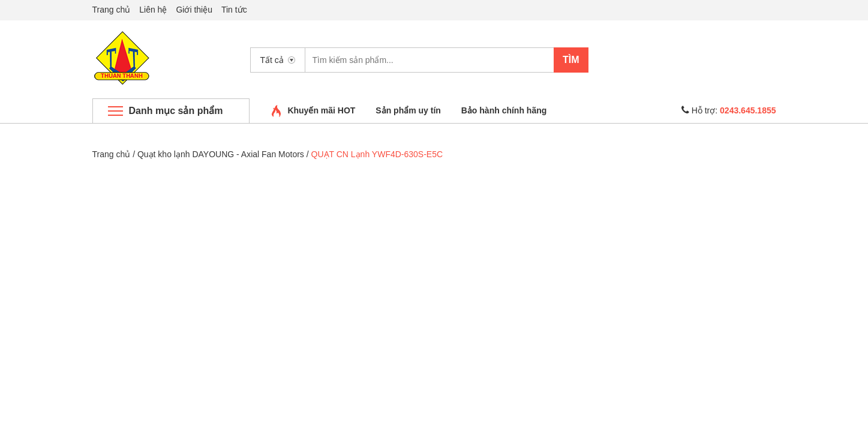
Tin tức (234, 10)
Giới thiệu (194, 10)
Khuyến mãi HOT (321, 110)
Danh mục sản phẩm (176, 111)
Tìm (571, 60)
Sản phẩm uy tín (408, 110)
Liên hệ (153, 10)
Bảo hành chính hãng (504, 110)
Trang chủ (112, 10)
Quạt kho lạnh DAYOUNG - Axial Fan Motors (221, 154)
